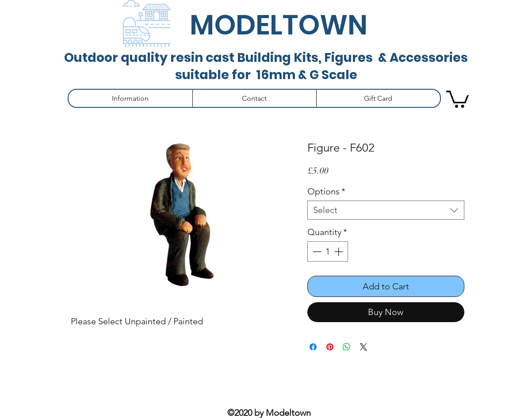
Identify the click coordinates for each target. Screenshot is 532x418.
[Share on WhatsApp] (347, 347)
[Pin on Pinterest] (330, 347)
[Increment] (339, 251)
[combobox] (386, 210)
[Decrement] (316, 251)
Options (326, 191)
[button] (130, 98)
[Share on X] (364, 347)
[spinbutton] (328, 251)
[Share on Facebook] (313, 347)
